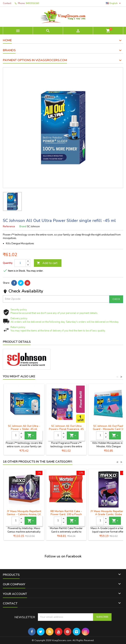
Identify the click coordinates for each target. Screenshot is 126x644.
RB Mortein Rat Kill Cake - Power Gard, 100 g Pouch (66, 513)
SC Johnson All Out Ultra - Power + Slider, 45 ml (24, 428)
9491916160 (32, 3)
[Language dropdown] (114, 3)
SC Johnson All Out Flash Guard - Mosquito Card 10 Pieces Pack (109, 429)
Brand (23, 227)
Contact (7, 3)
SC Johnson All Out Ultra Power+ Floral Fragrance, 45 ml (66, 429)
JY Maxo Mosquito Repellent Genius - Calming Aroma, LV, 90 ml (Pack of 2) (24, 514)
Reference (9, 227)
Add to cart (47, 263)
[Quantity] (20, 263)
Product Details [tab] (17, 342)
